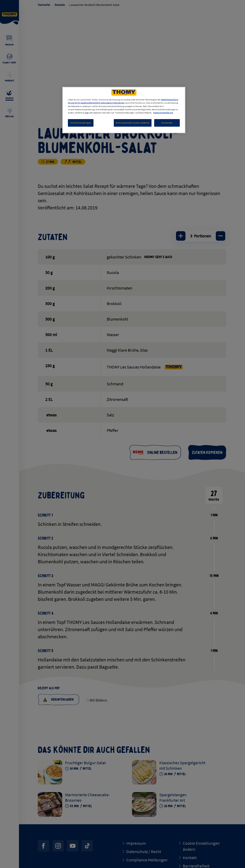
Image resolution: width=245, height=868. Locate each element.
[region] (124, 110)
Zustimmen (167, 123)
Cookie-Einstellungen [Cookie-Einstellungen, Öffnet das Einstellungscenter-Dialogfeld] (81, 123)
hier (87, 113)
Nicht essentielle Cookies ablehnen (133, 123)
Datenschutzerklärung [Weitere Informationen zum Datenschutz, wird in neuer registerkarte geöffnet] (163, 113)
